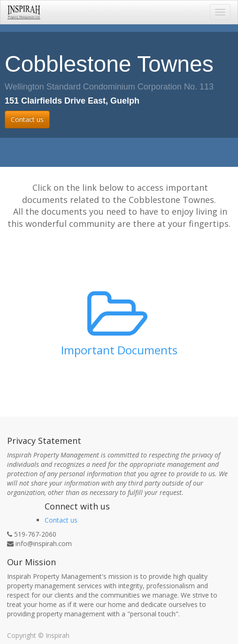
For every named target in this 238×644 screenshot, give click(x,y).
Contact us (27, 119)
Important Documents (119, 350)
